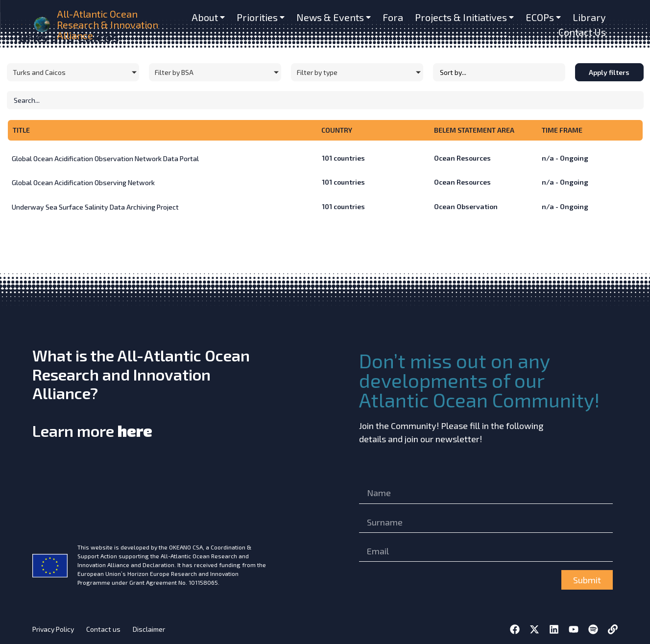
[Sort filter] (499, 72)
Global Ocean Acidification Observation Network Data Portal (105, 158)
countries (343, 158)
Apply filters (609, 72)
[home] (42, 25)
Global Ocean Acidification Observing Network (83, 182)
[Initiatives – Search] (325, 100)
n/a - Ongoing (565, 158)
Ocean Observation (466, 206)
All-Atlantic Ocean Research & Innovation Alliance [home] (108, 24)
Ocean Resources (462, 158)
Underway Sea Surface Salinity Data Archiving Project (95, 207)
